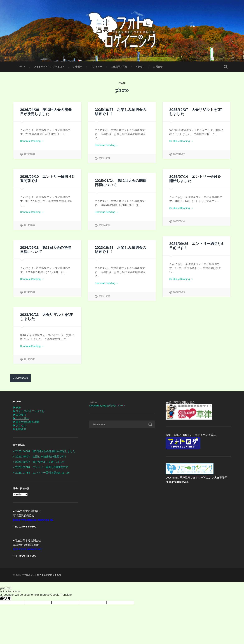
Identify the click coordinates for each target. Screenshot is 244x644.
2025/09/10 (30, 225)
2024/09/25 (179, 292)
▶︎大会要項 (20, 415)
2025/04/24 (104, 225)
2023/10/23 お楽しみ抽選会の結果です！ (121, 249)
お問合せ (158, 67)
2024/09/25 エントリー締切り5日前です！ (196, 246)
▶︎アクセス (20, 425)
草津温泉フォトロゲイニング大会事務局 (41, 575)
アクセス (140, 67)
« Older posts (20, 378)
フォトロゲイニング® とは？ (49, 67)
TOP (20, 67)
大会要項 (78, 67)
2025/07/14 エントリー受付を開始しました (195, 179)
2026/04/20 (30, 154)
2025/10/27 (104, 158)
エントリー (97, 67)
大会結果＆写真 (119, 67)
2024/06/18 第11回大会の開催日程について (46, 249)
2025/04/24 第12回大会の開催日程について (121, 183)
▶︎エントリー (21, 418)
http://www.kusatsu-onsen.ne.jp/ (33, 520)
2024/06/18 (30, 292)
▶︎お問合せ (20, 429)
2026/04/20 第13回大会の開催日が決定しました (46, 112)
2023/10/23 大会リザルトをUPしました (47, 317)
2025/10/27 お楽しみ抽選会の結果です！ (121, 112)
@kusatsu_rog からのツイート (107, 406)
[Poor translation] (8, 599)
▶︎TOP (17, 408)
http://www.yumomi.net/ (28, 549)
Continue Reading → (32, 141)
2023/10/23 (104, 296)
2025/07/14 (179, 221)
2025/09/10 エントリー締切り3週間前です (47, 179)
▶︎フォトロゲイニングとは (29, 411)
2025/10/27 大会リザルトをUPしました (196, 112)
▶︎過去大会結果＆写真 (26, 422)
